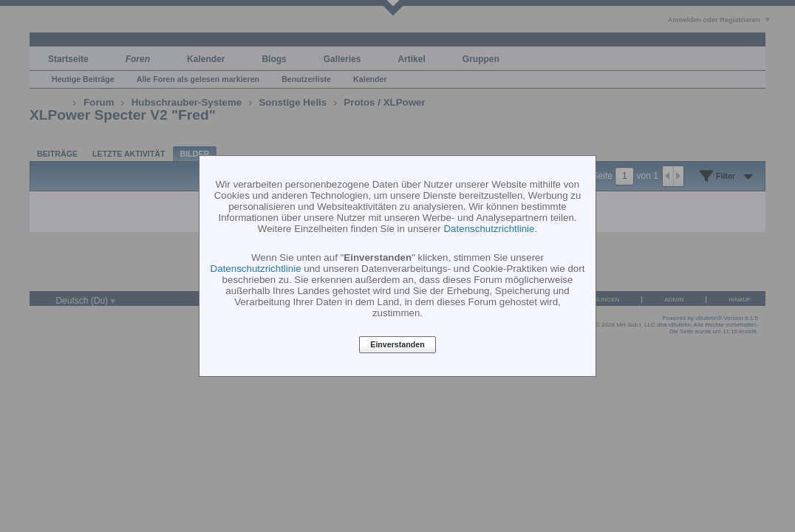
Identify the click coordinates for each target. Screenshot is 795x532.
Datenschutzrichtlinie (489, 229)
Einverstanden (397, 345)
